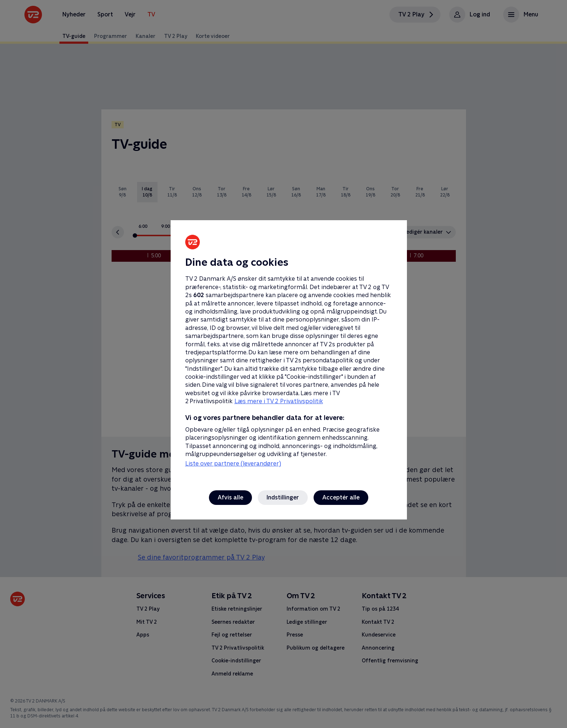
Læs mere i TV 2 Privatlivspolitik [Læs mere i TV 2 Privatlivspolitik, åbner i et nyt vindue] (279, 401)
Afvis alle (230, 497)
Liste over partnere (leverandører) (233, 464)
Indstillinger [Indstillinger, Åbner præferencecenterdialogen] (283, 497)
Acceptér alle (341, 497)
